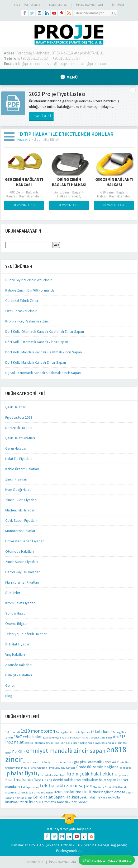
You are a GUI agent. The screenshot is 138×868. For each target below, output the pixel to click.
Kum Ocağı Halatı (18, 490)
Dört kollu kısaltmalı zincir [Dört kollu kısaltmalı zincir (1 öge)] (76, 743)
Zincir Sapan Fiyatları (22, 562)
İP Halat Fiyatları (18, 644)
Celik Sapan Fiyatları (21, 520)
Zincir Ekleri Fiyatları (21, 500)
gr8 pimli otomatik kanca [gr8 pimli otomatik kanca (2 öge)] (93, 762)
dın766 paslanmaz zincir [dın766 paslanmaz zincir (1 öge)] (107, 743)
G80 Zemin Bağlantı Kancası (24, 182)
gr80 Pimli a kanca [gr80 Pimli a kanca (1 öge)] (26, 768)
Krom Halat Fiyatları (20, 603)
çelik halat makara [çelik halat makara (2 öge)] (94, 797)
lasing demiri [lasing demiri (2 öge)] (53, 780)
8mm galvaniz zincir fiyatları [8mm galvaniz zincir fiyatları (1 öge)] (73, 732)
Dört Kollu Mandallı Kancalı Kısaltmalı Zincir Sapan (44, 352)
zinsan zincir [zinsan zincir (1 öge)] (24, 798)
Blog (9, 696)
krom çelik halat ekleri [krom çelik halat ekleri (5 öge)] (91, 774)
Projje (34, 845)
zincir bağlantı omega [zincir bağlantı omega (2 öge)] (109, 792)
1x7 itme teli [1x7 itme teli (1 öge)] (13, 732)
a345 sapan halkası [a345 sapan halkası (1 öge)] (79, 738)
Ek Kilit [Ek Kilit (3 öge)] (19, 752)
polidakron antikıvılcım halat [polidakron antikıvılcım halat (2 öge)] (85, 780)
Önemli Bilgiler (17, 624)
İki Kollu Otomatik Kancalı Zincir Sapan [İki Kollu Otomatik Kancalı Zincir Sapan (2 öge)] (58, 802)
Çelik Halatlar (15, 407)
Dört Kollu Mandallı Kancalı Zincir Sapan (36, 362)
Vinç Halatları (15, 654)
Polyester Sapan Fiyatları (25, 541)
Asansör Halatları (18, 665)
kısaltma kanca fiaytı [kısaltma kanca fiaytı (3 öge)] (24, 779)
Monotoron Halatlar (20, 531)
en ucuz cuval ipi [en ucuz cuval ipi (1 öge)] (33, 762)
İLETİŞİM (118, 5)
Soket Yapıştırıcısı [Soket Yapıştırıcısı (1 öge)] (29, 787)
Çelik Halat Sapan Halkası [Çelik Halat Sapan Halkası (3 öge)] (56, 797)
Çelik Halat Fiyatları (20, 438)
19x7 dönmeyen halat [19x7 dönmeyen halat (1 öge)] (55, 738)
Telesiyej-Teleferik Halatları (26, 634)
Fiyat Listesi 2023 (27, 5)
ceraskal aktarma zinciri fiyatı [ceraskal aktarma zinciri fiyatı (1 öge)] (42, 743)
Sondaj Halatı (15, 613)
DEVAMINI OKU (24, 205)
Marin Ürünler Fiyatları (22, 582)
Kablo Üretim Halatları (22, 469)
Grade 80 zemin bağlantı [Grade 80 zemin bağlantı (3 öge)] (98, 767)
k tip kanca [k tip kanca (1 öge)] (122, 775)
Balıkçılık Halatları (19, 675)
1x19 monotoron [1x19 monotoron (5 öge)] (38, 731)
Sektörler (13, 593)
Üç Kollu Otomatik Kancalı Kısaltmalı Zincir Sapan (43, 373)
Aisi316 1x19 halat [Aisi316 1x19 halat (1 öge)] (102, 738)
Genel (10, 685)
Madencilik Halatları (20, 510)
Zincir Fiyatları (16, 479)
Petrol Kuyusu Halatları (23, 572)
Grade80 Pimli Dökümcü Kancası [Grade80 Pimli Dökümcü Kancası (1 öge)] (56, 768)
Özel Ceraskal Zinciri (21, 311)
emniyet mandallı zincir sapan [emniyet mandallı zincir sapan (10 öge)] (66, 751)
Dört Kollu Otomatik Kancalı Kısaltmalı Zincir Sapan (45, 331)
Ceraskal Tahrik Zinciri (22, 301)
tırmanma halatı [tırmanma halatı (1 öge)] (43, 793)
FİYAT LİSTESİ (41, 116)
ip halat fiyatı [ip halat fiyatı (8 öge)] (21, 773)
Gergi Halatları (16, 448)
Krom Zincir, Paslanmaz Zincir (28, 321)
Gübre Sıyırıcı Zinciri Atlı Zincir (28, 280)
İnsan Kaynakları (89, 5)
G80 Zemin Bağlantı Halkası (114, 182)
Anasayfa (24, 139)
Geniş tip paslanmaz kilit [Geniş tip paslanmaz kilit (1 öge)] (59, 762)
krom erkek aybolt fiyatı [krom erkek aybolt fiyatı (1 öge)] (52, 775)
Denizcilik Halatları (19, 428)
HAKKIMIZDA (34, 862)
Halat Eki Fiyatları (18, 459)
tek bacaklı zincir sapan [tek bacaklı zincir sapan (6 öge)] (66, 786)
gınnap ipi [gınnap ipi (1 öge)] (126, 768)
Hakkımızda (58, 5)
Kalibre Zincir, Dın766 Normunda (30, 290)
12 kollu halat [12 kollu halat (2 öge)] (101, 732)
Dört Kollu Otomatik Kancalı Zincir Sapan (37, 342)
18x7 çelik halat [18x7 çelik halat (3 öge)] (28, 737)
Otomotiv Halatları (20, 551)
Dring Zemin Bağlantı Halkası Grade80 (69, 185)
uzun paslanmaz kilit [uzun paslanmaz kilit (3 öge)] (73, 792)
